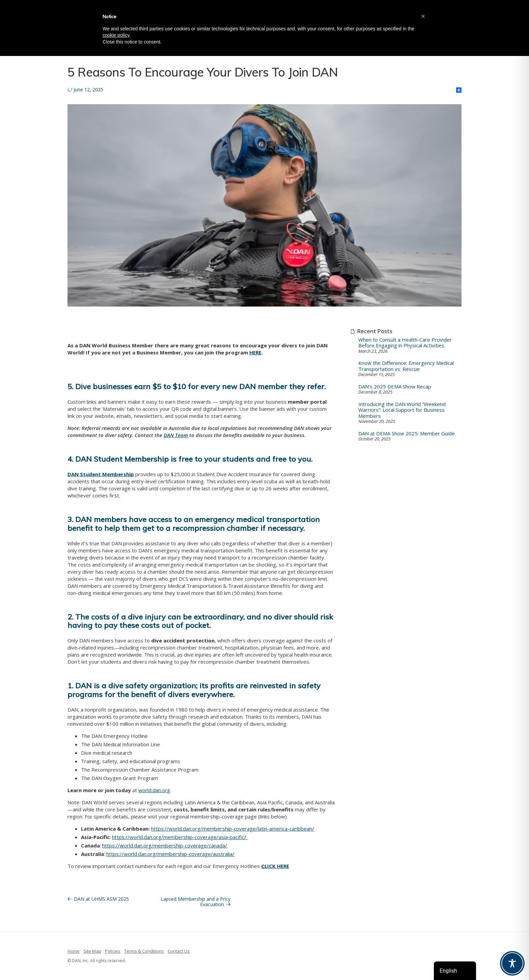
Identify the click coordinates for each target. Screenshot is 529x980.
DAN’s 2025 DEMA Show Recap (395, 387)
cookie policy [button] (116, 35)
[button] (423, 16)
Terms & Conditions (144, 951)
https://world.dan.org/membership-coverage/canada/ (165, 845)
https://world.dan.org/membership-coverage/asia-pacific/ (180, 837)
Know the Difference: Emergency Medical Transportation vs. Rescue (406, 366)
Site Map (92, 951)
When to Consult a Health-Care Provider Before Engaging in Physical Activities (405, 343)
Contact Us (179, 951)
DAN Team (176, 435)
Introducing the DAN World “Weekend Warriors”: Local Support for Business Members (402, 410)
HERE (255, 352)
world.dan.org (154, 790)
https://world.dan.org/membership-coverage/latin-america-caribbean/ (233, 829)
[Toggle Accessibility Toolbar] (512, 963)
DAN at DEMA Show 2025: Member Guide (407, 434)
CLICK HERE (275, 866)
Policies (113, 951)
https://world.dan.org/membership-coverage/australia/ (170, 854)
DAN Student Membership (101, 474)
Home (74, 951)
